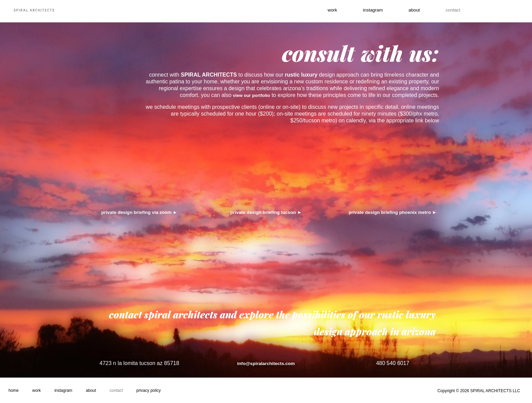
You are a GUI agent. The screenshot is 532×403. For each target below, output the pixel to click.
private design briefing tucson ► (266, 212)
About (417, 11)
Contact (116, 390)
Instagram (63, 390)
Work (36, 390)
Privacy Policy (149, 390)
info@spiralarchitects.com (266, 363)
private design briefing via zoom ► (139, 212)
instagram (370, 11)
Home (14, 390)
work (324, 11)
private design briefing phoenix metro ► (393, 212)
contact (461, 11)
